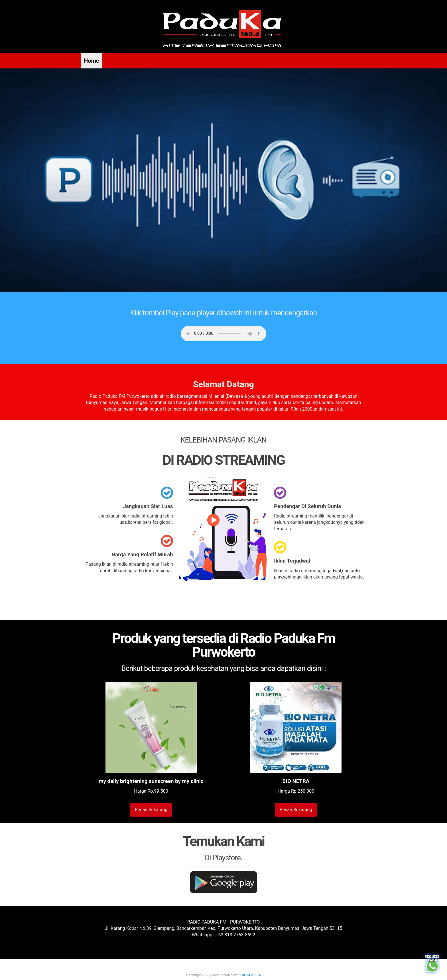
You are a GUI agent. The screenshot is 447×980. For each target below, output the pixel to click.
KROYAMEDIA (250, 975)
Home (92, 61)
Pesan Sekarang (151, 810)
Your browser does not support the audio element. (223, 334)
